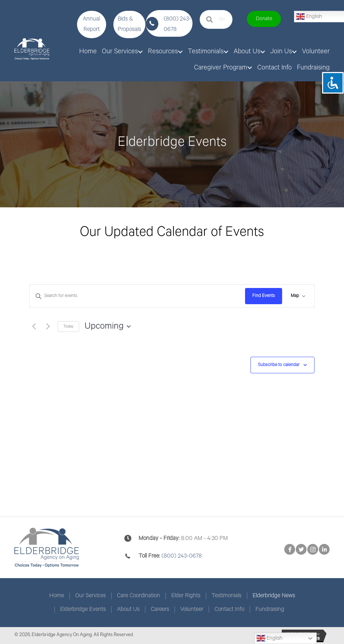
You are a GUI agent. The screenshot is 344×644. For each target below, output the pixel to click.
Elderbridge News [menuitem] (274, 596)
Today (68, 326)
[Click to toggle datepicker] (108, 326)
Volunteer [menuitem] (192, 609)
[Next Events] (48, 326)
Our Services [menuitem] (90, 596)
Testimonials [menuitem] (227, 596)
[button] (92, 24)
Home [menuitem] (57, 596)
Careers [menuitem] (160, 609)
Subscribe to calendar (279, 365)
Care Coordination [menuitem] (139, 596)
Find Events (264, 296)
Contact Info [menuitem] (229, 609)
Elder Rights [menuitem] (186, 596)
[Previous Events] (34, 326)
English (270, 638)
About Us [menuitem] (128, 609)
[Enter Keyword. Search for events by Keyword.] (137, 296)
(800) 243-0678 (182, 556)
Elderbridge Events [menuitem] (83, 609)
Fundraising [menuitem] (270, 609)
